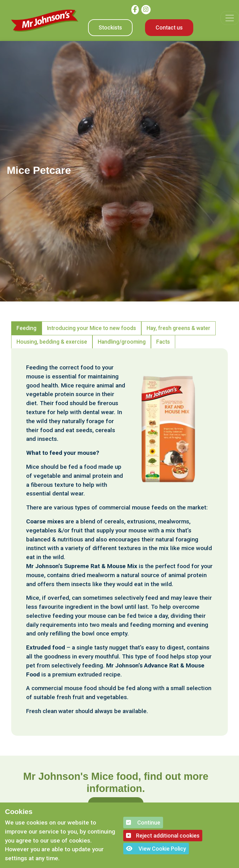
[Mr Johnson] (45, 21)
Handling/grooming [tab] (122, 342)
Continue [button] (143, 823)
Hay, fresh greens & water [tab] (178, 328)
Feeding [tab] (26, 328)
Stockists (110, 28)
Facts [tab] (163, 342)
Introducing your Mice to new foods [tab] (91, 328)
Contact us (169, 28)
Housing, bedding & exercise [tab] (52, 342)
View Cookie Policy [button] (156, 849)
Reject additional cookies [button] (163, 836)
